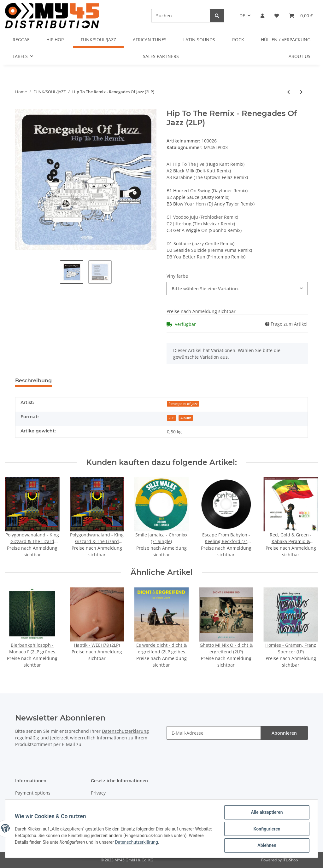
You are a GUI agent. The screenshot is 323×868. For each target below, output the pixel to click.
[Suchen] (181, 16)
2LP (171, 418)
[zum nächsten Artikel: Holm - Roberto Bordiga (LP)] (301, 92)
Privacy (98, 793)
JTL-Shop (290, 860)
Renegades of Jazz (183, 404)
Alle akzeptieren (266, 813)
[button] (262, 16)
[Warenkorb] (301, 16)
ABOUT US (300, 56)
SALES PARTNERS (161, 56)
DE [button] (242, 16)
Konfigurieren (266, 829)
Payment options (33, 793)
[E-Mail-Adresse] (214, 733)
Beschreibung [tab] (33, 381)
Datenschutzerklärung (125, 731)
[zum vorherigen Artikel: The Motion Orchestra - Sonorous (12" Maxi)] (288, 92)
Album (186, 418)
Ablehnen (266, 846)
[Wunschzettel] (277, 16)
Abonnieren (284, 733)
